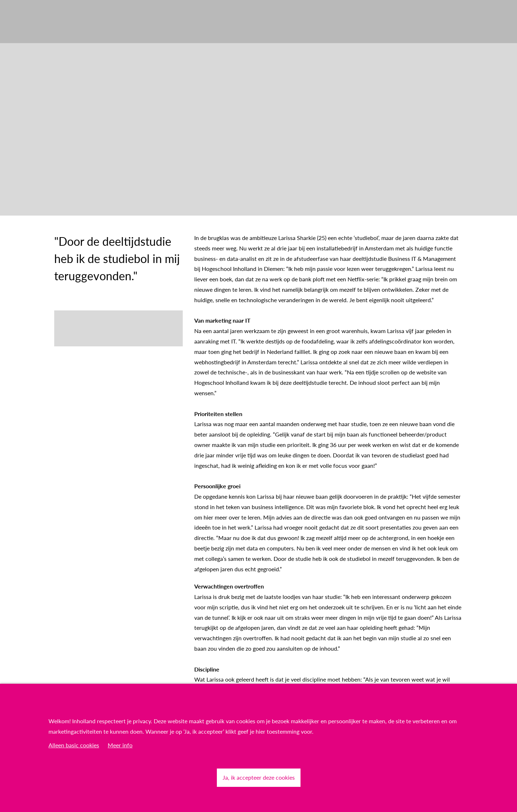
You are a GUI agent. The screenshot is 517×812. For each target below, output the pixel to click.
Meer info (120, 745)
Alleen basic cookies (74, 745)
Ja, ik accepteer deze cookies (259, 777)
